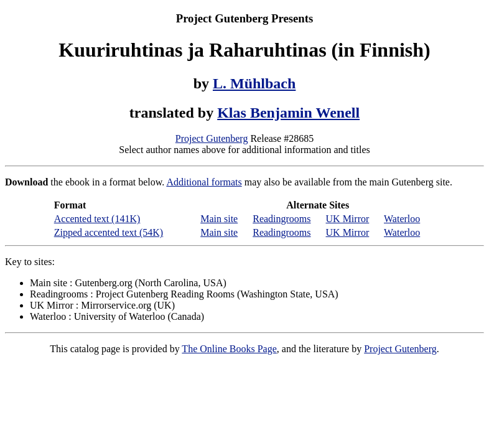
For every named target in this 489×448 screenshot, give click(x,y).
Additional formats (204, 182)
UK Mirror (348, 219)
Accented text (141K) (97, 219)
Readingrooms (282, 219)
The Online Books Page (229, 349)
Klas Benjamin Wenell (288, 113)
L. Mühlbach (254, 83)
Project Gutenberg (212, 138)
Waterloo (402, 219)
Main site (219, 219)
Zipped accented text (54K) (109, 232)
